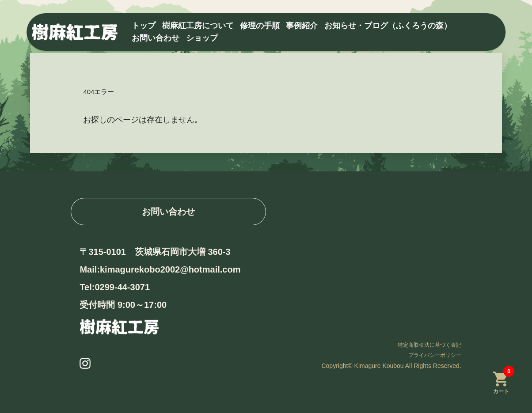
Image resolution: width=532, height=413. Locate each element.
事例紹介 (302, 26)
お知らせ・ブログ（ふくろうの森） (388, 26)
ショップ (202, 38)
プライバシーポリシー (435, 355)
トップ (144, 26)
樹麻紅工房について (198, 26)
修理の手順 (260, 26)
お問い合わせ (156, 38)
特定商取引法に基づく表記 (429, 345)
